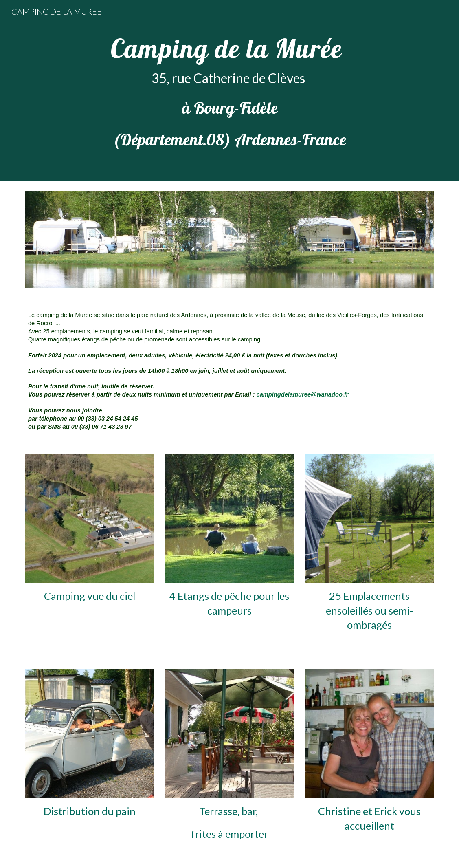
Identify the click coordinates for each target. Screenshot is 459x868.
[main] (229, 90)
